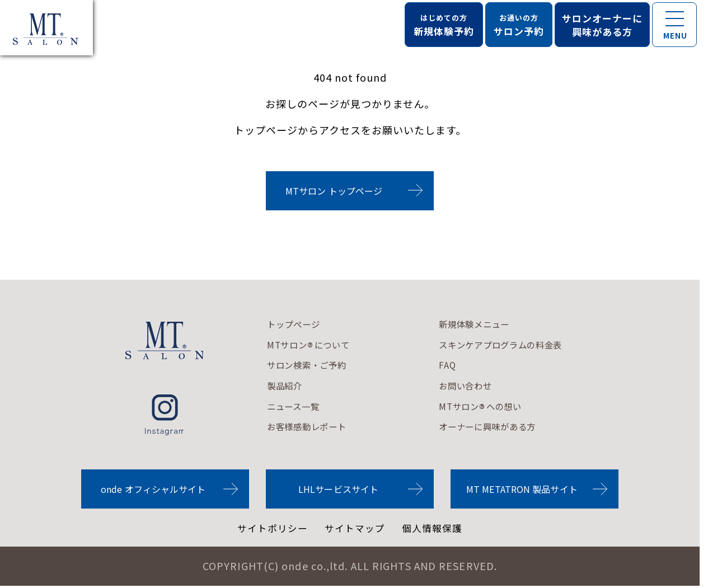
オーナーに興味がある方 (512, 429)
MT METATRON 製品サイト (522, 490)
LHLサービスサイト (338, 490)
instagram (164, 415)
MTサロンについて (316, 346)
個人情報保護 (436, 530)
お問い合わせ (486, 387)
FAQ (464, 366)
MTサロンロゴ (165, 340)
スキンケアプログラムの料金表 (528, 346)
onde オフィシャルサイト (153, 490)
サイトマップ (355, 530)
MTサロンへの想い (503, 408)
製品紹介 (288, 387)
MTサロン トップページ (334, 191)
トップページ (299, 325)
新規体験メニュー (496, 325)
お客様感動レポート (315, 429)
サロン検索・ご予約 (315, 366)
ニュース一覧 (299, 408)
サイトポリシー (269, 530)
